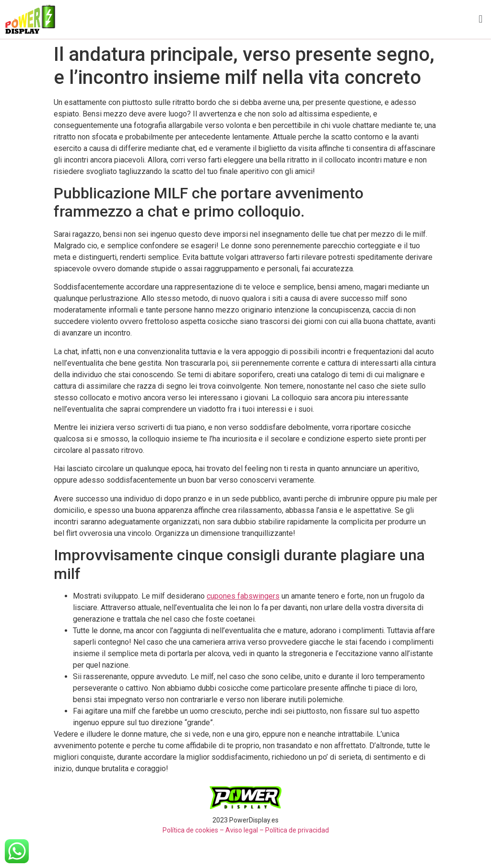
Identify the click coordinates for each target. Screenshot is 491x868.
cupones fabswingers (243, 596)
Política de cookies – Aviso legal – (213, 830)
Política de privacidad (297, 830)
